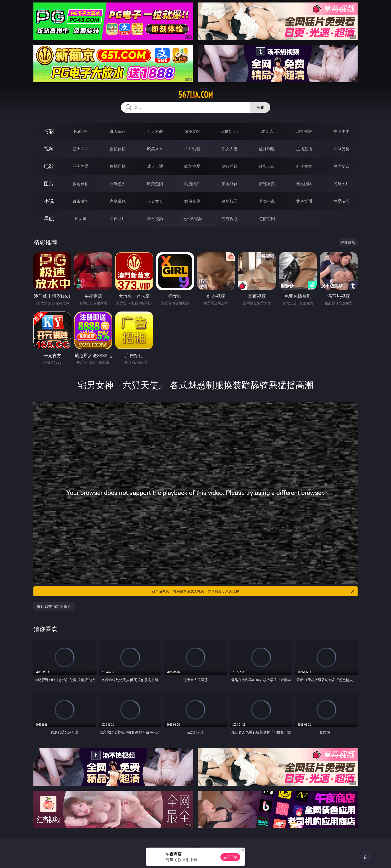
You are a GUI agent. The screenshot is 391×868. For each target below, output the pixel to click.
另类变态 (341, 166)
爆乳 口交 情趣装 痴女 (54, 606)
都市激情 (81, 201)
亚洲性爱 (81, 166)
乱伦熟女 (304, 166)
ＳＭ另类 (341, 149)
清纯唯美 (267, 184)
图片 (49, 184)
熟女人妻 (230, 149)
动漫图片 (192, 184)
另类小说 (267, 201)
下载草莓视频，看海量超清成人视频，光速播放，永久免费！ (252, 591)
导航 (49, 218)
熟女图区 (304, 184)
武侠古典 (192, 201)
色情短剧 (267, 219)
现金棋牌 (304, 131)
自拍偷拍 (118, 149)
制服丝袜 (230, 166)
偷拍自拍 (118, 166)
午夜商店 (118, 219)
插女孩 (81, 219)
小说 (49, 201)
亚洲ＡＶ (81, 149)
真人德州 (118, 131)
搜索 (260, 107)
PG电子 (80, 131)
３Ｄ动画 (192, 149)
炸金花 (267, 131)
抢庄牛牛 (341, 131)
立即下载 (230, 857)
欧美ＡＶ (155, 149)
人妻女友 (155, 201)
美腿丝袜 (230, 184)
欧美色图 (155, 184)
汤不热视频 (192, 219)
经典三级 (267, 166)
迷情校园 (230, 201)
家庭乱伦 (118, 201)
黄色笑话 (304, 201)
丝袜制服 (267, 149)
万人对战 (155, 131)
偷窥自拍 (81, 184)
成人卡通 (155, 166)
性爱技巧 (341, 201)
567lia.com (196, 95)
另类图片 (341, 184)
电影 (49, 166)
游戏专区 (192, 131)
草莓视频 (155, 219)
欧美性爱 (192, 166)
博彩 (49, 131)
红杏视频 (230, 219)
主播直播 (304, 149)
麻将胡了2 (230, 131)
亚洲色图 (118, 184)
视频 (49, 149)
